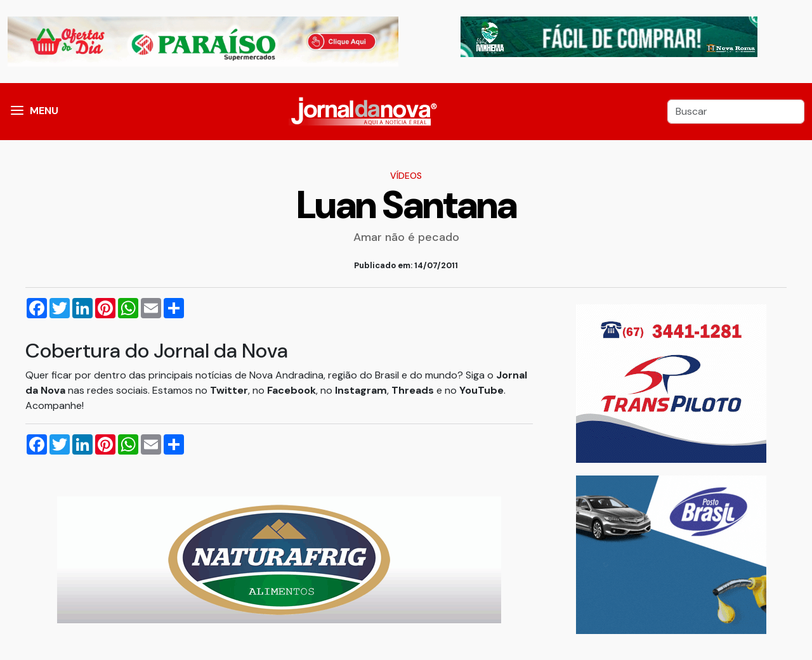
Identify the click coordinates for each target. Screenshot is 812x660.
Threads (414, 390)
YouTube (481, 390)
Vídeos (406, 176)
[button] (17, 112)
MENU (44, 111)
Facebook (291, 390)
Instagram (361, 390)
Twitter (229, 390)
